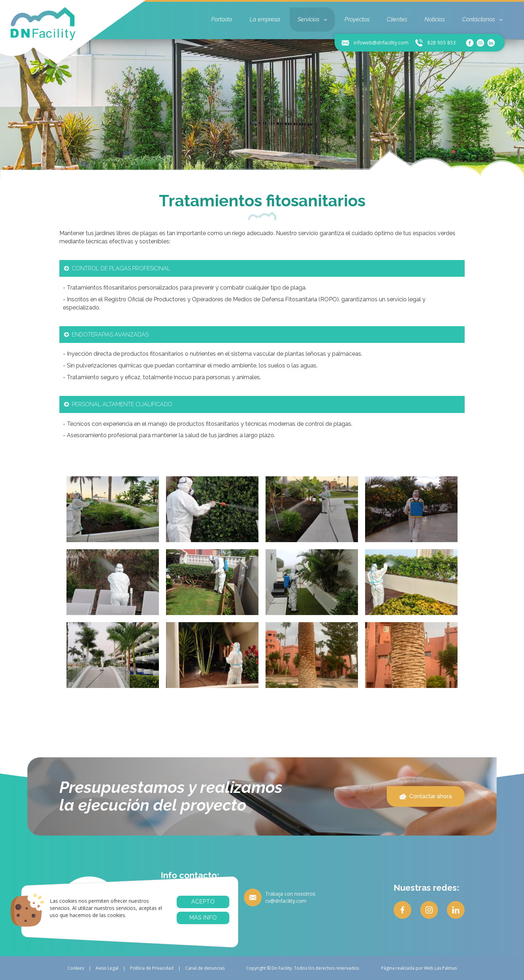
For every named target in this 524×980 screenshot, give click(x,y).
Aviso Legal (107, 968)
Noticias (435, 19)
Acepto (203, 902)
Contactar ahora (426, 796)
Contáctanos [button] (482, 19)
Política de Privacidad (152, 968)
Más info (203, 918)
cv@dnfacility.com (286, 901)
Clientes (397, 19)
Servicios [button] (312, 19)
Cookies (76, 968)
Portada (222, 19)
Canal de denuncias (205, 968)
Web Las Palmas (440, 968)
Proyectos (357, 19)
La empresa (265, 19)
